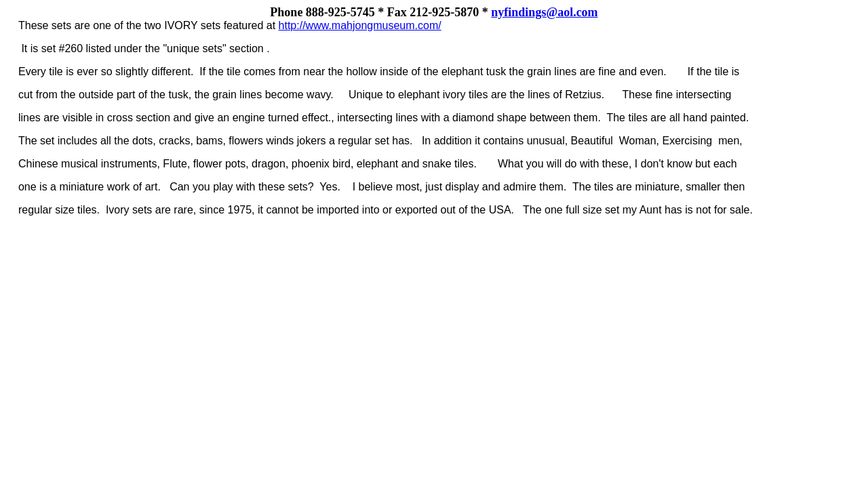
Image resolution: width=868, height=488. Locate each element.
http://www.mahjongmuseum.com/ (360, 25)
